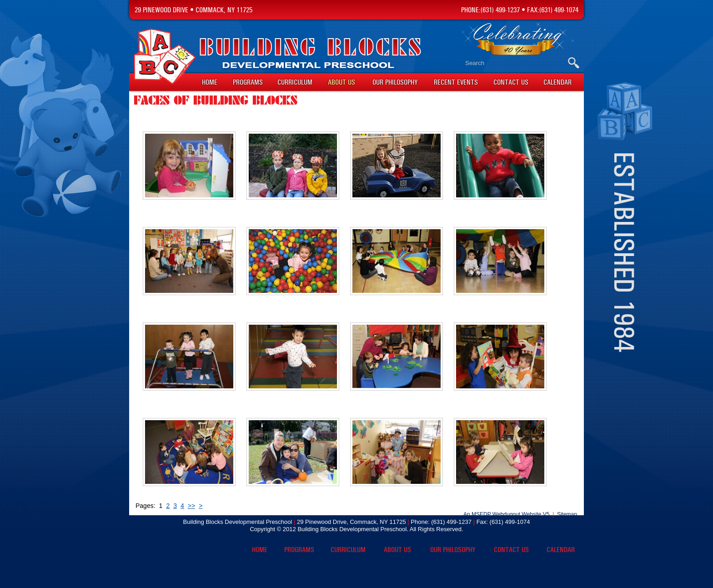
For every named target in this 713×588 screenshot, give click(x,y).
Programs (248, 82)
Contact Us (511, 82)
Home (210, 82)
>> (191, 506)
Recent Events (456, 82)
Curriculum (295, 82)
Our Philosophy (395, 82)
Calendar (557, 82)
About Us (341, 82)
